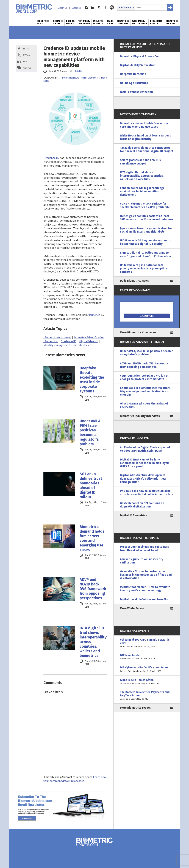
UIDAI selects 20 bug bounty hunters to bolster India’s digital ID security (146, 242)
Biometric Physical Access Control (142, 56)
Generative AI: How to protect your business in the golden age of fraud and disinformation (146, 575)
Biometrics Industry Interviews (140, 416)
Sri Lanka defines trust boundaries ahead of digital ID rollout (91, 485)
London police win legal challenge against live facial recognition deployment (142, 191)
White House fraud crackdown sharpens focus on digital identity (145, 137)
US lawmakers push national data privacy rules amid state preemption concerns (144, 269)
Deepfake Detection (133, 74)
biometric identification (89, 337)
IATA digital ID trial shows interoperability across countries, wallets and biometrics (93, 642)
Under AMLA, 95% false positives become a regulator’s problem (91, 432)
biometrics (51, 341)
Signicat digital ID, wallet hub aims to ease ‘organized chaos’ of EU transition (145, 254)
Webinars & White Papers (140, 22)
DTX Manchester (147, 657)
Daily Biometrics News (134, 281)
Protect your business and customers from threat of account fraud (144, 549)
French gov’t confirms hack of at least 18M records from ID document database (146, 218)
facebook (105, 7)
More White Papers (132, 608)
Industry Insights (98, 22)
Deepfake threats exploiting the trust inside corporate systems (92, 380)
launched (95, 315)
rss (86, 7)
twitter (99, 7)
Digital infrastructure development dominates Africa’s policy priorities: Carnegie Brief (143, 479)
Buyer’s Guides (70, 22)
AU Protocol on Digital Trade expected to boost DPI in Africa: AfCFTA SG (145, 449)
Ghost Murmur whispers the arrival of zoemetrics (144, 405)
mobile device (82, 345)
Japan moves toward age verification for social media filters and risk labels (146, 230)
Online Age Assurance (134, 83)
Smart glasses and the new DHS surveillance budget (141, 162)
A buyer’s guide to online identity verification (142, 561)
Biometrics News (43, 22)
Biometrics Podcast (172, 22)
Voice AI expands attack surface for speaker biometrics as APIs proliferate (145, 205)
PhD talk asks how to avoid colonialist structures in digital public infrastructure (147, 493)
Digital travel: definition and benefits (144, 599)
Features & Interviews (84, 22)
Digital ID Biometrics (133, 515)
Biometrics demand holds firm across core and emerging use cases (92, 538)
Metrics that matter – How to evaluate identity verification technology (145, 589)
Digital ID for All (58, 22)
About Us (63, 8)
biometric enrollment (57, 337)
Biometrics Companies (123, 22)
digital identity (89, 341)
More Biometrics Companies (138, 333)
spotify (112, 7)
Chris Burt (79, 71)
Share (26, 49)
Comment (28, 68)
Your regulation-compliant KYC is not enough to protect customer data (144, 377)
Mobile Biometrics (90, 78)
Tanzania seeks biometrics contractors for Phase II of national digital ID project (147, 150)
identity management (57, 345)
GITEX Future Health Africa (147, 682)
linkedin (93, 7)
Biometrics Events (156, 22)
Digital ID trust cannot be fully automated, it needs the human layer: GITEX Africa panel (144, 463)
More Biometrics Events (135, 708)
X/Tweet (27, 55)
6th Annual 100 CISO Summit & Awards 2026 (147, 643)
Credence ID (51, 158)
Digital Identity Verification (138, 65)
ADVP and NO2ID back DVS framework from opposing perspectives (93, 589)
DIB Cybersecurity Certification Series (147, 669)
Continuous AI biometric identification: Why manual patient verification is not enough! (145, 391)
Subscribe (76, 8)
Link (25, 61)
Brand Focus (110, 22)
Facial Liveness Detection (136, 92)
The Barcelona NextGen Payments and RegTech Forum (147, 696)
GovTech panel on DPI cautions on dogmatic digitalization (142, 505)
